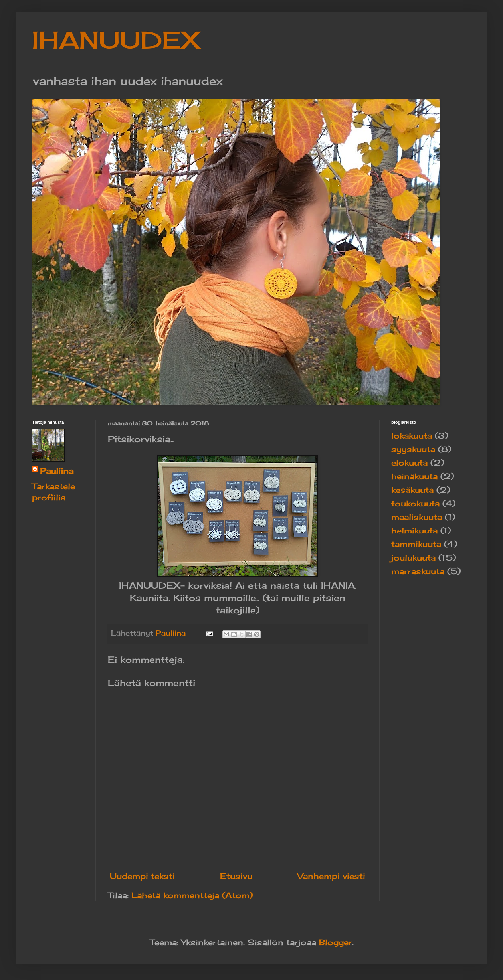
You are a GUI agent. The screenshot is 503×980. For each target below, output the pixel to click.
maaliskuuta (417, 517)
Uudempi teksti (142, 876)
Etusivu (236, 876)
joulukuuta (413, 558)
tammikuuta (416, 544)
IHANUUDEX (116, 40)
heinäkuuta (414, 476)
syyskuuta (413, 449)
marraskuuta (418, 571)
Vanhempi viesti (331, 876)
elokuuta (409, 463)
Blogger (336, 942)
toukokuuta (415, 503)
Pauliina (57, 471)
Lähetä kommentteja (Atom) (192, 895)
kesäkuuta (412, 490)
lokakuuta (412, 436)
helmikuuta (414, 531)
